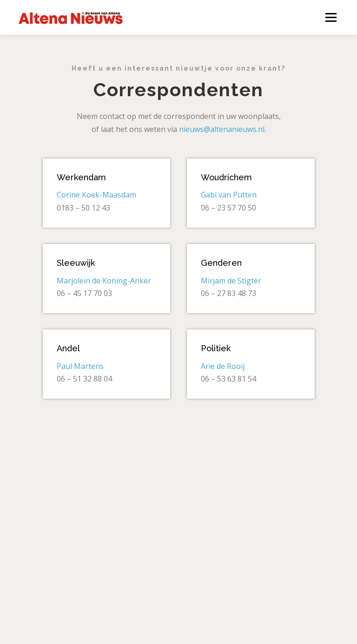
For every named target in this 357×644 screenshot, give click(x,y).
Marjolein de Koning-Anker (104, 281)
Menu (331, 17)
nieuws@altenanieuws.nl (222, 129)
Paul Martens (80, 366)
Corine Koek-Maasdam (96, 195)
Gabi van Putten (229, 195)
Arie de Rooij (223, 366)
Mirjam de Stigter (231, 281)
